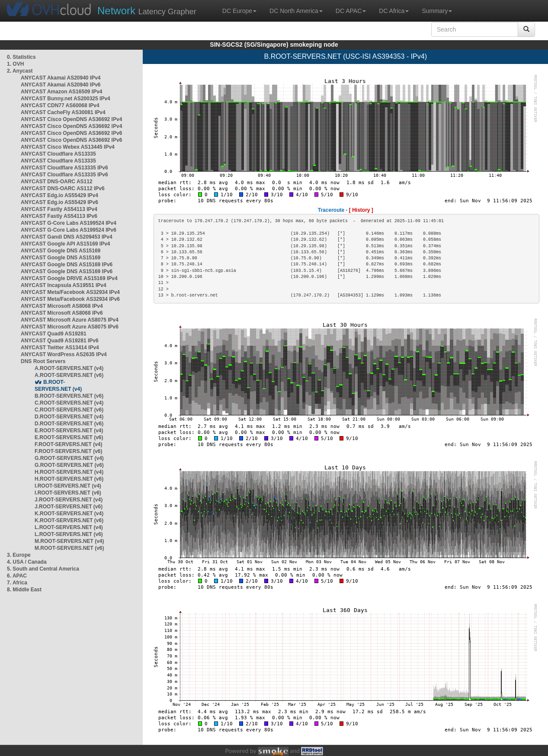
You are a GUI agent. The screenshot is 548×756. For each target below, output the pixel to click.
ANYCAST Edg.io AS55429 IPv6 (59, 202)
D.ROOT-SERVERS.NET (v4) (69, 417)
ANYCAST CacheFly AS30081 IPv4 (63, 112)
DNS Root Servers (43, 361)
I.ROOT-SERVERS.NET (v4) (68, 486)
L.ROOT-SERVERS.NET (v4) (69, 527)
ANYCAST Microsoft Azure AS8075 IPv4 (70, 320)
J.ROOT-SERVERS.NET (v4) (69, 500)
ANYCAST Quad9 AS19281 (54, 334)
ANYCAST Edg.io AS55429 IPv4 (59, 195)
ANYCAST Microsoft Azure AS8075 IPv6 (70, 327)
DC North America (296, 11)
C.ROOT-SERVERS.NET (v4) (69, 403)
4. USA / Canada (27, 562)
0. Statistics (21, 57)
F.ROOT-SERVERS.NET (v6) (68, 451)
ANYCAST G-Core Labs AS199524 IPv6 (69, 230)
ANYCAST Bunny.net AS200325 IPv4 (66, 99)
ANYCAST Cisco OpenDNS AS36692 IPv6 (71, 133)
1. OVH (15, 64)
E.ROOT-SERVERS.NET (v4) (69, 431)
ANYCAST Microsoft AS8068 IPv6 (62, 313)
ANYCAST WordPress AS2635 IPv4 (64, 354)
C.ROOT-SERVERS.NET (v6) (69, 410)
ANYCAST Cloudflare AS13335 (58, 154)
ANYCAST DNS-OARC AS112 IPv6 (63, 188)
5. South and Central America (43, 569)
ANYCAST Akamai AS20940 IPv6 (61, 85)
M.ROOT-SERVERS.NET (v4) (69, 541)
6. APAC (17, 576)
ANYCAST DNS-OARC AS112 (57, 182)
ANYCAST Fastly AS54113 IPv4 (59, 209)
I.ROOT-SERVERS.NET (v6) (68, 493)
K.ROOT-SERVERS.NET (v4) (69, 514)
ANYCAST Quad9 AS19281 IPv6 (60, 341)
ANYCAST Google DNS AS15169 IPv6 (67, 265)
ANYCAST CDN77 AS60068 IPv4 (60, 105)
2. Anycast (20, 71)
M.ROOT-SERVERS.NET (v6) (69, 548)
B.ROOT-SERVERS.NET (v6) (69, 396)
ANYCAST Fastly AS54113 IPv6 (59, 216)
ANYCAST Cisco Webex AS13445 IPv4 (68, 147)
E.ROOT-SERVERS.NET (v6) (69, 437)
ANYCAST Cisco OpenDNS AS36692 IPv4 (71, 119)
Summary (437, 11)
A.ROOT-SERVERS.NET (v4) (69, 368)
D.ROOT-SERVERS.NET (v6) (69, 424)
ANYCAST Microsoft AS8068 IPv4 (62, 306)
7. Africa (17, 583)
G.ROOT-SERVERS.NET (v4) (69, 458)
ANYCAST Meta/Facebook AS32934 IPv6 (70, 299)
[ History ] (361, 210)
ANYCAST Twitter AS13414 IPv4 (60, 348)
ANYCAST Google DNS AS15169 (61, 251)
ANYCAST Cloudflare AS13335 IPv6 (64, 168)
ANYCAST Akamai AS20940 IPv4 (61, 78)
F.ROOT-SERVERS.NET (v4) (68, 444)
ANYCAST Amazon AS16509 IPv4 (62, 92)
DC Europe (239, 11)
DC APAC (351, 11)
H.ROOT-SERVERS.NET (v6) (69, 479)
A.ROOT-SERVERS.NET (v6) (69, 375)
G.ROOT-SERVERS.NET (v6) (69, 465)
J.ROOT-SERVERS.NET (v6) (69, 507)
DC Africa (394, 11)
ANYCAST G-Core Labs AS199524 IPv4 (69, 223)
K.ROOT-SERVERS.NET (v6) (69, 520)
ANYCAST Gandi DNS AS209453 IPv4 (67, 237)
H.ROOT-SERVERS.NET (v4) (69, 472)
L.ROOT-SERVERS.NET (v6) (69, 534)
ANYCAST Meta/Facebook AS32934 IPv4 (70, 292)
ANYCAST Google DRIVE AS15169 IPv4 (69, 278)
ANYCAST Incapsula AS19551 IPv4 (64, 285)
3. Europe (19, 555)
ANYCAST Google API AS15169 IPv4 (66, 244)
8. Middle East (24, 590)
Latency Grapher (147, 11)
